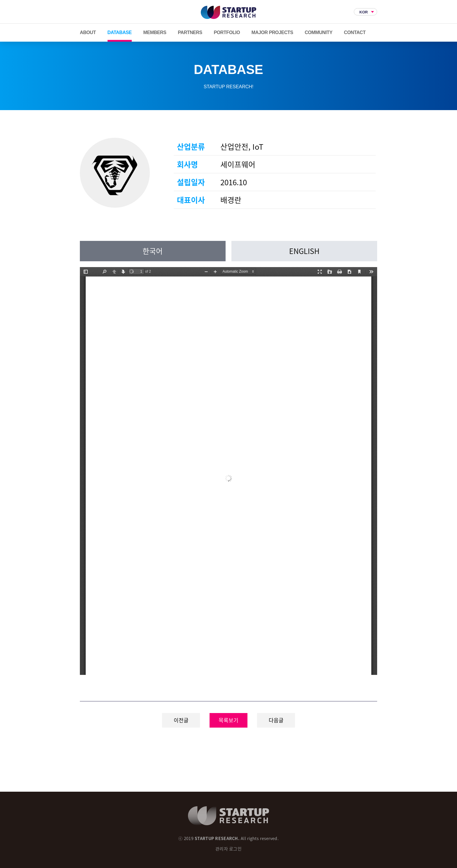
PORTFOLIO (227, 32)
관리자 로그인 (228, 849)
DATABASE (120, 32)
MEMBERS (155, 32)
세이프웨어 (115, 173)
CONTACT (355, 32)
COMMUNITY (318, 32)
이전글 (181, 720)
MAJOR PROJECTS (272, 32)
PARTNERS (190, 32)
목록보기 (228, 720)
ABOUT (88, 32)
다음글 (276, 720)
